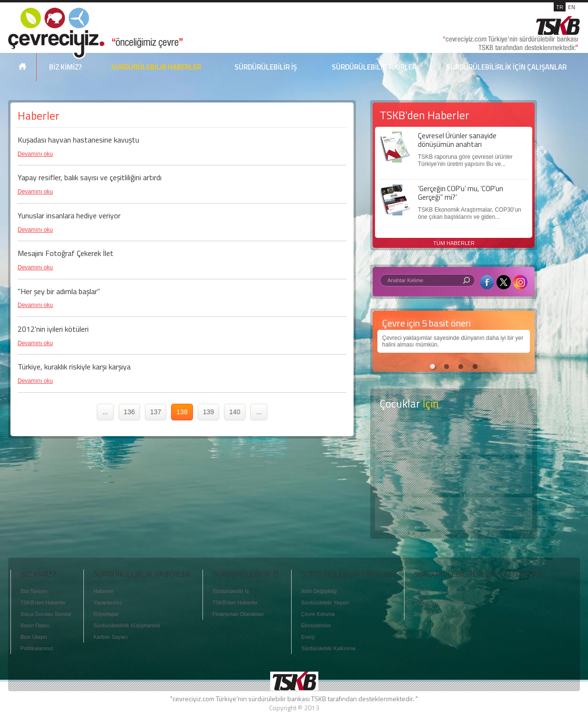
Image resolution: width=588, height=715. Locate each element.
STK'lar (423, 591)
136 (129, 412)
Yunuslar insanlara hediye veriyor (69, 215)
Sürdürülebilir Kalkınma (328, 648)
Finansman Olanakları (238, 614)
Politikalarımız (37, 648)
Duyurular (426, 614)
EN (572, 7)
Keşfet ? (454, 438)
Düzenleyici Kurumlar (439, 603)
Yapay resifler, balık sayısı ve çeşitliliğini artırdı (90, 177)
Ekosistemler (316, 625)
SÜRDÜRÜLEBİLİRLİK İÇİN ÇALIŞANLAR (506, 67)
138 (182, 412)
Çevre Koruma (318, 614)
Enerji (308, 637)
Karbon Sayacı (111, 637)
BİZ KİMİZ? (66, 67)
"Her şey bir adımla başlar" (59, 291)
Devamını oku (35, 154)
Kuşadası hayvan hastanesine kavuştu (78, 140)
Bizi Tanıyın (34, 591)
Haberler (103, 591)
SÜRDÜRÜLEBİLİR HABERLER (156, 67)
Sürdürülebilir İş (231, 591)
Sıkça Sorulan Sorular (46, 614)
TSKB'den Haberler (43, 603)
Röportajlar (106, 614)
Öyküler (454, 476)
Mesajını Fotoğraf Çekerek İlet (66, 253)
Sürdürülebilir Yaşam (325, 603)
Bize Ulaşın (34, 637)
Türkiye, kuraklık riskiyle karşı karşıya (74, 367)
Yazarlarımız (108, 603)
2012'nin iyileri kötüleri (53, 329)
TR (560, 7)
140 (235, 412)
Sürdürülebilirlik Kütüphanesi (127, 625)
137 (156, 412)
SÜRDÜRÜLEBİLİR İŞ (266, 67)
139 (208, 412)
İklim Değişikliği (319, 591)
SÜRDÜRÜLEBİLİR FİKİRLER (374, 67)
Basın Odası (35, 625)
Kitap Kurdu (454, 514)
